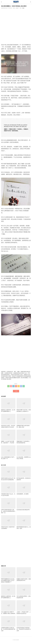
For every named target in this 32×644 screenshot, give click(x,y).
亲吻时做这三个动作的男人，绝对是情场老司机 (24, 437)
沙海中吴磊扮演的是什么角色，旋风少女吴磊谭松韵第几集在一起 (8, 506)
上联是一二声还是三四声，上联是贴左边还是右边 (24, 607)
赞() (16, 391)
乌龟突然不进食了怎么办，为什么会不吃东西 (8, 489)
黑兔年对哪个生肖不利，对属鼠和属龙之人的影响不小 (24, 405)
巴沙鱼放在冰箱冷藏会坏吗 (24, 504)
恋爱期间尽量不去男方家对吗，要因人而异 (24, 421)
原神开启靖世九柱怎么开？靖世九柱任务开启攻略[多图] (8, 473)
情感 (23, 8)
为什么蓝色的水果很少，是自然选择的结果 (24, 591)
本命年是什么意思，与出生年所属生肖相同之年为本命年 (8, 421)
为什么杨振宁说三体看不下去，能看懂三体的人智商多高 (8, 607)
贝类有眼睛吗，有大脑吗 (24, 488)
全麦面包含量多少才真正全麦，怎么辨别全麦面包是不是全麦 (8, 624)
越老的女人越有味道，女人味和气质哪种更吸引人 (8, 405)
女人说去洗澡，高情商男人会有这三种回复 (24, 452)
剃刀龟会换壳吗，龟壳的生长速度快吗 (24, 473)
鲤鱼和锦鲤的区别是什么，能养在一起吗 (24, 522)
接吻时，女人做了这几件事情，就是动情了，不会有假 (8, 437)
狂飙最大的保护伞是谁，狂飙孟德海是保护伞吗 (24, 574)
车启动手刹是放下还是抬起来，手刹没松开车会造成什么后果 (24, 624)
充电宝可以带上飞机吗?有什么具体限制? (8, 522)
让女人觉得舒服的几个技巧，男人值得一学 (8, 452)
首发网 (18, 378)
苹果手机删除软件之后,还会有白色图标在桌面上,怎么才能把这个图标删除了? (8, 575)
